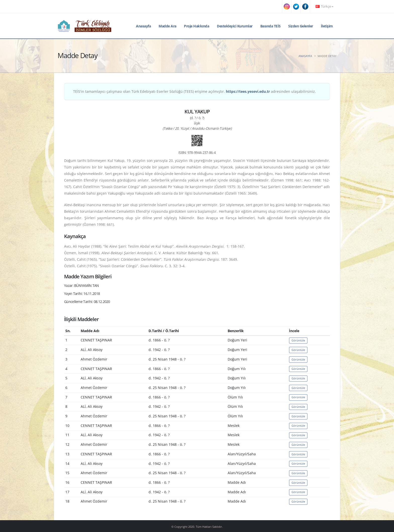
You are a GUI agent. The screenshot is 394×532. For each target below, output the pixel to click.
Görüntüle (298, 340)
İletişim (327, 26)
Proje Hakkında (196, 26)
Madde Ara (167, 26)
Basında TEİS (270, 26)
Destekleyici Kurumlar (235, 26)
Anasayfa (143, 26)
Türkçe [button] (324, 6)
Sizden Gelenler (301, 26)
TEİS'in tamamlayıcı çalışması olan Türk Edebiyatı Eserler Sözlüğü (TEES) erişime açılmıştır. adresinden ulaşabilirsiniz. (194, 91)
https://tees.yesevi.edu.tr (248, 91)
